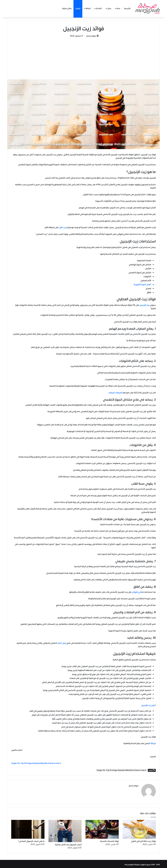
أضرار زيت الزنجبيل (148, 705)
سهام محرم (91, 36)
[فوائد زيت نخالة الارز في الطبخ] (139, 828)
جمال (109, 8)
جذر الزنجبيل (144, 305)
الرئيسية (127, 8)
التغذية (99, 8)
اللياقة (88, 8)
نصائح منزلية (67, 8)
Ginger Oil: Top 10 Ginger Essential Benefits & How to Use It (121, 770)
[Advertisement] (83, 57)
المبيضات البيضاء (116, 393)
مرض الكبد (62, 643)
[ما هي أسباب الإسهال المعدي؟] (28, 828)
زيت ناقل (63, 227)
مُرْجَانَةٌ (153, 743)
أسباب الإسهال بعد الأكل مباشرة (68, 843)
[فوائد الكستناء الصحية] (102, 828)
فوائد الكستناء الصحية (109, 840)
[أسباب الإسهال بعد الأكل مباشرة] (65, 830)
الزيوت (78, 8)
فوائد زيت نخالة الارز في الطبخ (144, 840)
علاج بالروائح (137, 592)
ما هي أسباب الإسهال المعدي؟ (31, 840)
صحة (118, 8)
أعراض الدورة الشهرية (143, 285)
